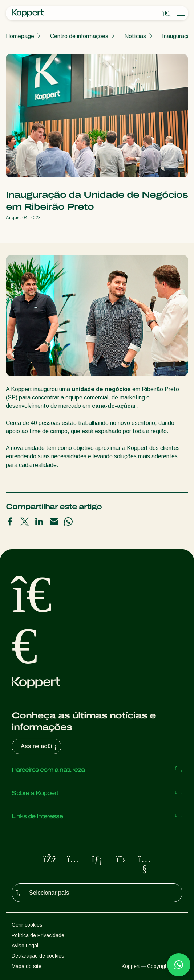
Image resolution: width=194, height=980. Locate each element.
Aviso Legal (25, 946)
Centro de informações (79, 36)
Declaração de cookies (38, 956)
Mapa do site (27, 966)
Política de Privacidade (38, 935)
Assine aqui (39, 746)
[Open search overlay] (167, 13)
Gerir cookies (27, 925)
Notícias (135, 36)
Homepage (20, 36)
